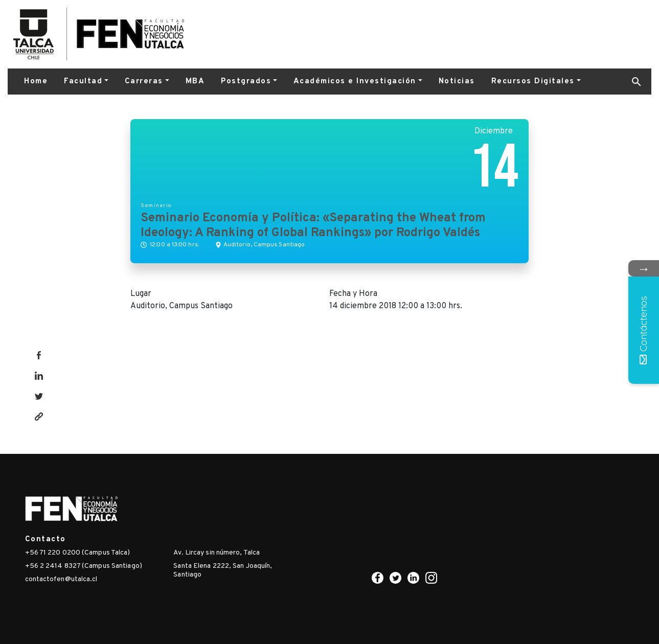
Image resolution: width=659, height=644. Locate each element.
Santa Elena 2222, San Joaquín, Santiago (223, 570)
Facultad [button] (83, 82)
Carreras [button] (144, 82)
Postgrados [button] (246, 82)
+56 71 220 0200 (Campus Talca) (78, 553)
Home (36, 82)
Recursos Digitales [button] (533, 82)
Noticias (457, 82)
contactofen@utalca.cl (61, 579)
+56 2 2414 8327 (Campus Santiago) (84, 566)
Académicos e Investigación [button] (355, 82)
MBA (195, 82)
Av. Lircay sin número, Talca (217, 553)
